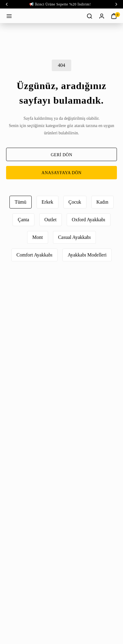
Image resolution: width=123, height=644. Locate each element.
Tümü (20, 202)
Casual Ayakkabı (74, 237)
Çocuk (75, 202)
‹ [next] (116, 4)
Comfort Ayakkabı (34, 255)
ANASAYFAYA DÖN (61, 173)
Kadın (102, 202)
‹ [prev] (7, 4)
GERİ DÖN (62, 155)
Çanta (23, 220)
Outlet (51, 220)
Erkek (47, 202)
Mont (38, 237)
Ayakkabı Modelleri (87, 255)
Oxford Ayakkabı (89, 220)
